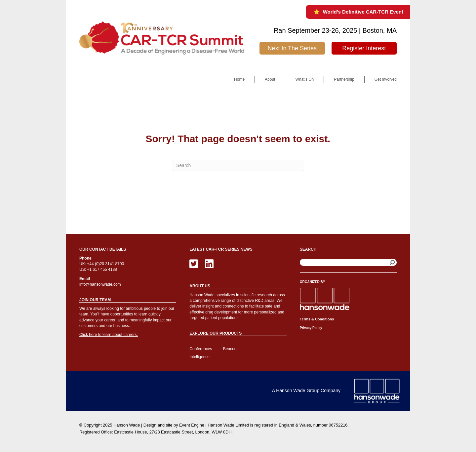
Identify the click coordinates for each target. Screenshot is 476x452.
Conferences (201, 349)
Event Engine (192, 425)
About (270, 79)
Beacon (230, 349)
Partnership (344, 79)
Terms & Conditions (317, 319)
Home (239, 79)
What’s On (304, 79)
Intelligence (199, 357)
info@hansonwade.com (100, 284)
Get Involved (386, 79)
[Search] (238, 165)
